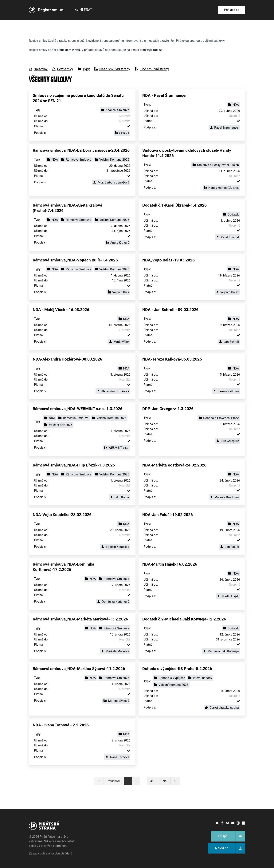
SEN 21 (122, 133)
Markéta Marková (115, 651)
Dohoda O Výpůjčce (169, 678)
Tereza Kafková (226, 391)
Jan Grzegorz (228, 441)
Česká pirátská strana (222, 708)
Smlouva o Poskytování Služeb (216, 165)
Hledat (84, 10)
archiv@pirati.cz (151, 50)
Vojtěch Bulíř (118, 292)
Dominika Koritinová (113, 602)
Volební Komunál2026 (112, 160)
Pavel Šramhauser (224, 128)
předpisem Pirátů (68, 50)
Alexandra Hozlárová (113, 391)
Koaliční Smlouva (115, 110)
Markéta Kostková (224, 497)
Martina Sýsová (116, 701)
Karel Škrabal (228, 237)
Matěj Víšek (119, 342)
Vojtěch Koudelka (115, 547)
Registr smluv (51, 10)
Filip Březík (120, 497)
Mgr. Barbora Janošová (111, 182)
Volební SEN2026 (58, 425)
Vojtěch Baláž (227, 292)
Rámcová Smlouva (76, 160)
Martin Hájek (228, 596)
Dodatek (231, 214)
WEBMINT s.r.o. (117, 448)
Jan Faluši (229, 547)
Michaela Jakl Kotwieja (221, 651)
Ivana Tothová (117, 757)
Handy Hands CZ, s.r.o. (221, 188)
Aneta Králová (117, 243)
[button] (152, 781)
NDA (233, 105)
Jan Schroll (229, 342)
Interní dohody (200, 678)
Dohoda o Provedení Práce (219, 418)
